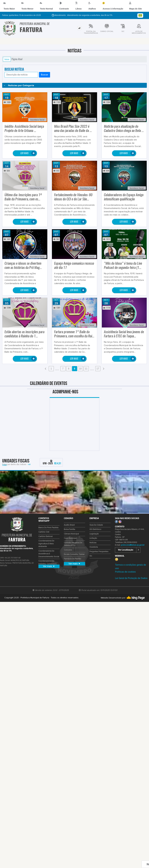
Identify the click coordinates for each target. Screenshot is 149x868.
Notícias (93, 543)
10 (80, 369)
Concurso (68, 550)
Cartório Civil (44, 532)
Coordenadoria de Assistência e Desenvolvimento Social (49, 554)
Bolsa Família (69, 529)
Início (7, 59)
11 (86, 369)
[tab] (79, 28)
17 (98, 369)
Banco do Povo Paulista (48, 528)
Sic (91, 556)
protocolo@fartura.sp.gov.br (133, 545)
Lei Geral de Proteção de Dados (131, 578)
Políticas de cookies (125, 572)
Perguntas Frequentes (99, 552)
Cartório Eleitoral (45, 537)
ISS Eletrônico (95, 529)
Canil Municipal (70, 538)
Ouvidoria (94, 547)
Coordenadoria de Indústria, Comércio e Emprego (47, 564)
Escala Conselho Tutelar (74, 554)
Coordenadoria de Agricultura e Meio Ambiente (46, 544)
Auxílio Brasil (69, 525)
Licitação (93, 538)
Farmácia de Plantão (73, 559)
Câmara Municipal (71, 534)
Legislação (94, 534)
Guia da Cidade (96, 525)
